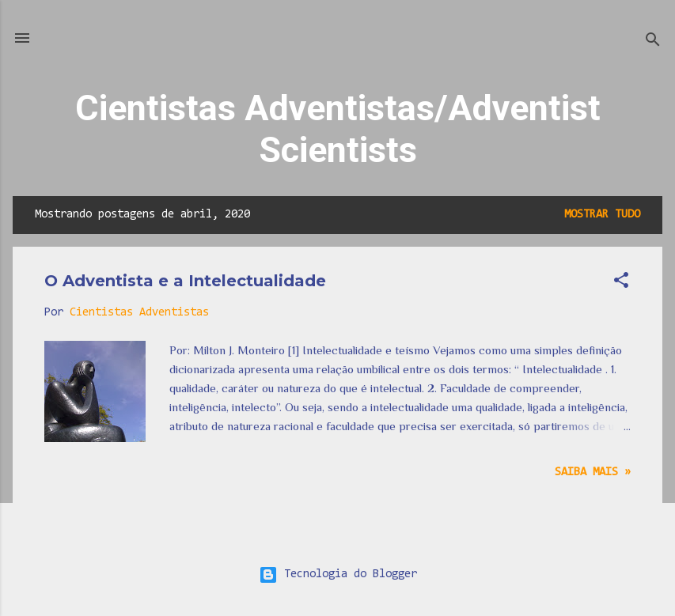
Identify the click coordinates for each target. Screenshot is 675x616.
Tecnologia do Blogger (338, 574)
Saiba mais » (593, 472)
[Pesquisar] (653, 43)
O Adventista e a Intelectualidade (185, 281)
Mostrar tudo (602, 215)
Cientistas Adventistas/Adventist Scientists (338, 129)
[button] (621, 283)
